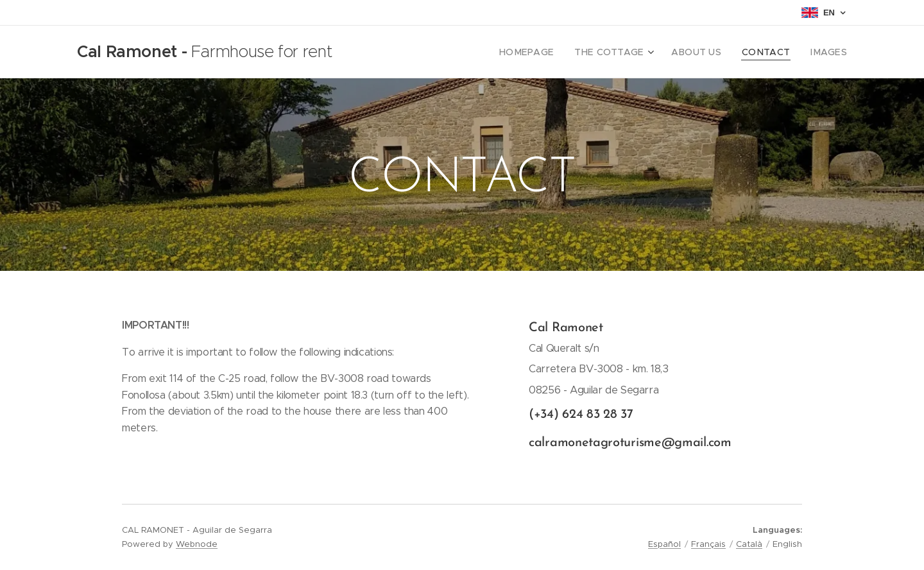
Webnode (197, 544)
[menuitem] (551, 52)
